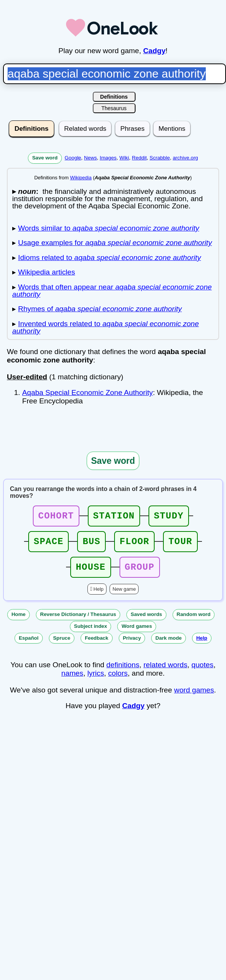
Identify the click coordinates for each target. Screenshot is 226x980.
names (73, 680)
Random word (194, 621)
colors (118, 680)
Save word (45, 158)
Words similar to (108, 228)
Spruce (62, 645)
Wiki (124, 158)
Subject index (91, 633)
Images (108, 158)
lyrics (96, 680)
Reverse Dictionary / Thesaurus (78, 621)
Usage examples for (115, 243)
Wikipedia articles (46, 272)
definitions (123, 672)
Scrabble (160, 158)
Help (98, 596)
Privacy (132, 645)
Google (73, 158)
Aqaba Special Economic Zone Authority (87, 392)
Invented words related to (106, 327)
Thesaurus (114, 108)
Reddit (140, 158)
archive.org (185, 158)
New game (124, 596)
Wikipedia (81, 178)
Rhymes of (100, 309)
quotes (203, 672)
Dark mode (169, 645)
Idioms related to (109, 258)
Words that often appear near (112, 291)
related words (165, 672)
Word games (137, 633)
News (90, 158)
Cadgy (154, 51)
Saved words (146, 621)
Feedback (97, 645)
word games (194, 697)
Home (19, 621)
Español (29, 645)
